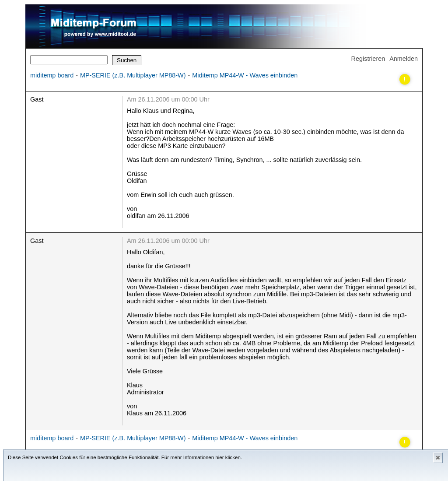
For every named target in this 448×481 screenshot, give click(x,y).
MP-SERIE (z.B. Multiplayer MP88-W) (133, 75)
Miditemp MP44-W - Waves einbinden (245, 75)
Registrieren (368, 59)
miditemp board (52, 75)
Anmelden (404, 59)
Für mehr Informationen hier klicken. (202, 457)
